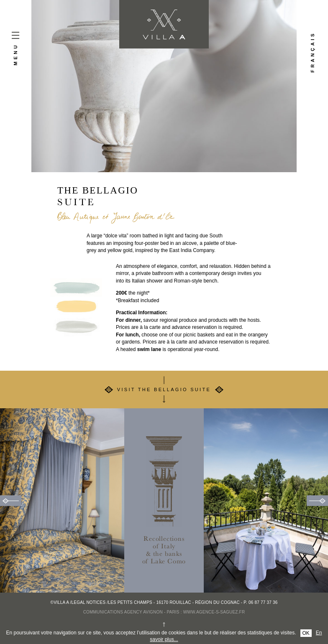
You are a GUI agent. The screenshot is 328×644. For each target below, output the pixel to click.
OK (306, 633)
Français (313, 52)
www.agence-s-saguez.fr (214, 612)
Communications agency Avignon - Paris (131, 612)
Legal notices (89, 602)
